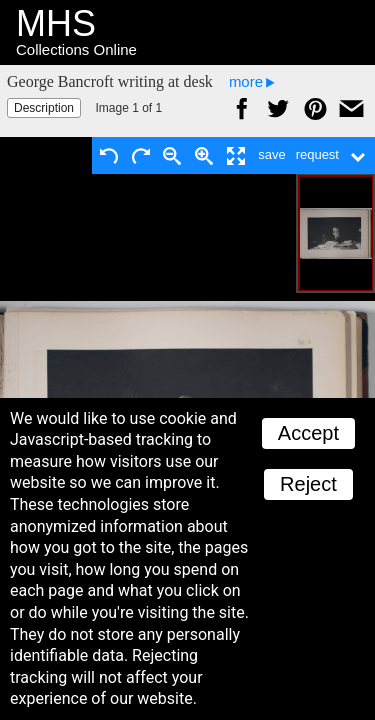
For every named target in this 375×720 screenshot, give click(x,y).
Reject (308, 484)
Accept (308, 433)
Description (44, 108)
